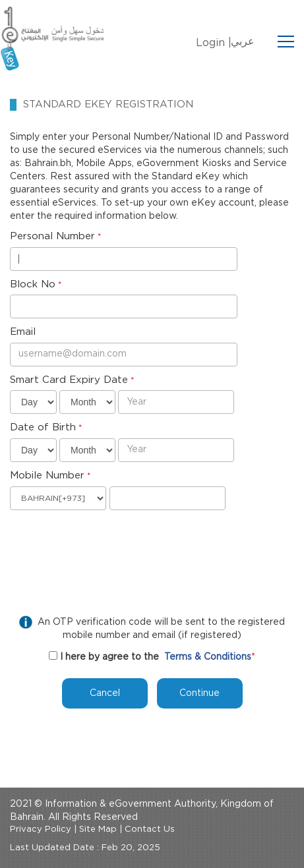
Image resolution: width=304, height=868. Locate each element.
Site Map (98, 829)
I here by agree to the (109, 657)
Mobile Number (47, 476)
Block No (33, 284)
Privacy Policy (41, 829)
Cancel (105, 693)
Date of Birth (43, 427)
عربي (243, 42)
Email (23, 332)
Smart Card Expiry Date (69, 380)
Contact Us (150, 829)
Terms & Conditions (208, 657)
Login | (214, 43)
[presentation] (110, 542)
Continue (199, 693)
